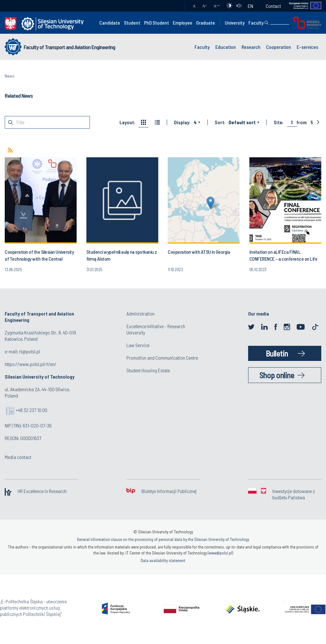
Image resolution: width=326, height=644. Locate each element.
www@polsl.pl (220, 553)
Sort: (220, 122)
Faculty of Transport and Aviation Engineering (69, 47)
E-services (307, 47)
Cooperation (279, 47)
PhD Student (157, 23)
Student (132, 23)
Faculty (256, 23)
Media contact (18, 457)
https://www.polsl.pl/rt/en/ (31, 364)
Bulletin (277, 353)
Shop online (277, 375)
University (235, 23)
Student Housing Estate (148, 370)
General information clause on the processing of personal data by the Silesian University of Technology (163, 539)
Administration (140, 313)
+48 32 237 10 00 (32, 410)
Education (226, 47)
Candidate (110, 23)
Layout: (127, 122)
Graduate (206, 23)
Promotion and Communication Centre (162, 358)
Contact (273, 6)
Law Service (138, 345)
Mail (174, 6)
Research (251, 47)
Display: (182, 122)
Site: (279, 122)
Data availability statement (163, 560)
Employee (183, 23)
